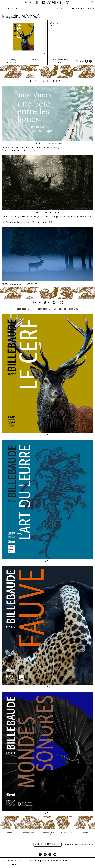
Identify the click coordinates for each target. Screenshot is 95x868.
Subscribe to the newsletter (81, 845)
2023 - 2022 (21, 309)
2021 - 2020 (32, 309)
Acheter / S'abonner (12, 61)
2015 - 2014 (63, 309)
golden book (28, 832)
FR (3, 3)
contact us (9, 832)
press (86, 832)
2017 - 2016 (53, 309)
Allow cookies (9, 864)
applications (66, 832)
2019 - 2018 (43, 309)
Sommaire (36, 60)
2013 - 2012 (74, 309)
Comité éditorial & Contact (59, 61)
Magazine (21, 16)
